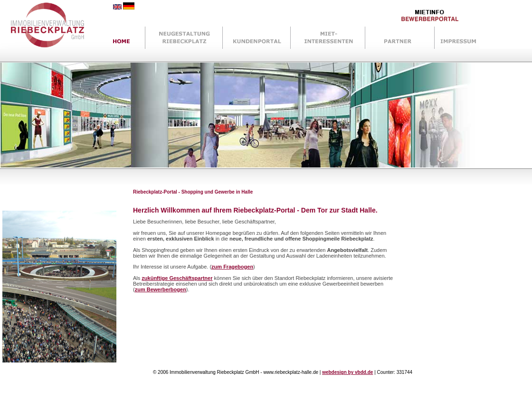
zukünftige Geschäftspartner (177, 278)
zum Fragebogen (232, 267)
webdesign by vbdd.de (347, 372)
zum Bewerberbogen (161, 289)
